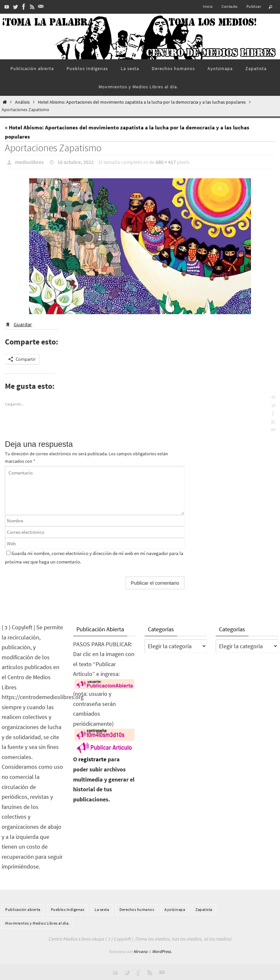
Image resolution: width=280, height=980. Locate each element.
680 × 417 (166, 162)
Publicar (254, 6)
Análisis (22, 102)
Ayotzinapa (175, 909)
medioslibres (29, 162)
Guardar (23, 324)
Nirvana (140, 951)
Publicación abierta (23, 909)
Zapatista (204, 909)
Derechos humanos (137, 909)
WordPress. (162, 951)
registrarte (92, 759)
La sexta (102, 909)
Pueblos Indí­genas (68, 909)
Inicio (208, 6)
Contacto (230, 6)
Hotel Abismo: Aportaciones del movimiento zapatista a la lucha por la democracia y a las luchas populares (142, 102)
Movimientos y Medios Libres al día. (37, 923)
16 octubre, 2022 (76, 162)
